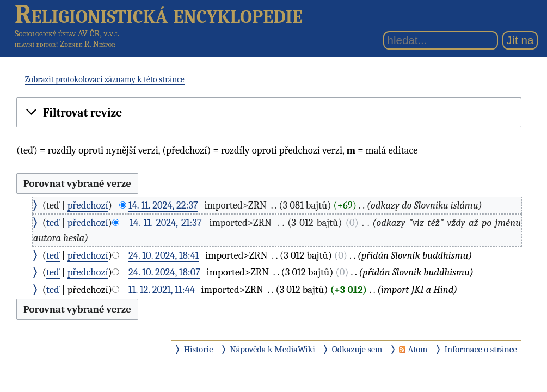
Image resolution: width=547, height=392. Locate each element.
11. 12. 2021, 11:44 (162, 290)
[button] (269, 113)
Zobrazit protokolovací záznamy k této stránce (105, 79)
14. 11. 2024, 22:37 (163, 205)
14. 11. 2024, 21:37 (166, 223)
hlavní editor (35, 44)
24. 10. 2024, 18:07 (164, 272)
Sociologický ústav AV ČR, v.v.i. (67, 33)
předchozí (88, 205)
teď (53, 223)
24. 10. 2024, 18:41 (164, 255)
